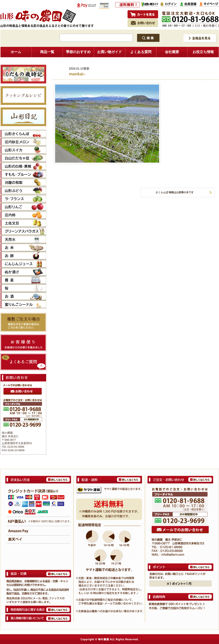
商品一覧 (47, 52)
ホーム (16, 52)
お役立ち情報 (203, 52)
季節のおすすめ (78, 52)
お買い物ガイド (109, 52)
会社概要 (172, 52)
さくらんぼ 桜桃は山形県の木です (175, 192)
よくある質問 (141, 52)
